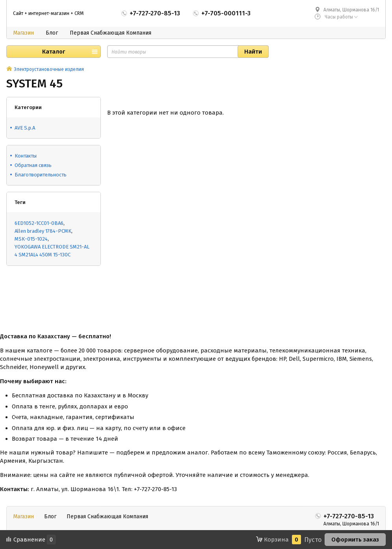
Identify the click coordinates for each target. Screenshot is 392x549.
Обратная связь (33, 165)
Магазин (23, 33)
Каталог (54, 52)
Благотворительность (41, 175)
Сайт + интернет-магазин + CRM (48, 13)
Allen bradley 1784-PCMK (43, 231)
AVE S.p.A (25, 128)
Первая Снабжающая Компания (111, 33)
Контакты (26, 156)
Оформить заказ (355, 540)
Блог (52, 33)
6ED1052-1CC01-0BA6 (39, 223)
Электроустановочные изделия (49, 69)
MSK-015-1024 (31, 239)
